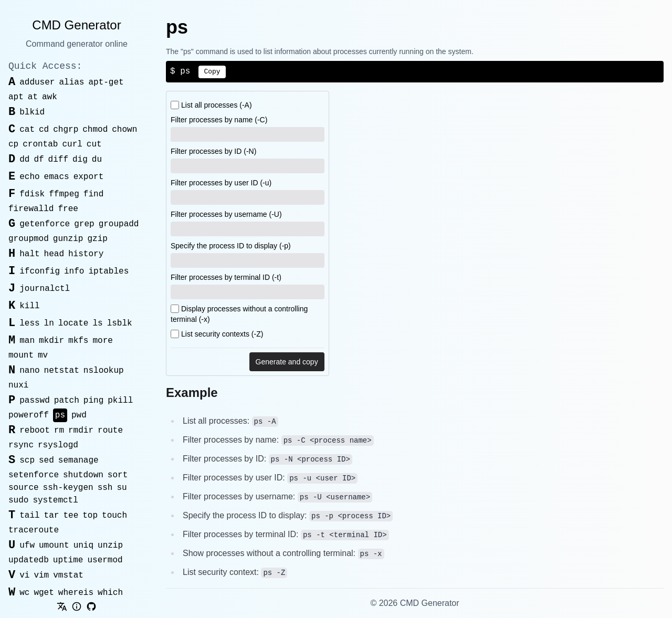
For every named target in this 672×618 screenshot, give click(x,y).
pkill (120, 401)
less (29, 323)
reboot (35, 431)
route (110, 431)
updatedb (29, 560)
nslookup (104, 371)
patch (67, 401)
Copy (212, 72)
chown (124, 130)
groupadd (119, 224)
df (39, 160)
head (54, 254)
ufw (27, 546)
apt (16, 97)
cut (94, 144)
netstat (62, 371)
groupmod (29, 239)
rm (59, 431)
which (110, 593)
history (86, 254)
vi (24, 575)
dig (80, 160)
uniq (83, 546)
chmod (95, 130)
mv (43, 355)
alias (71, 82)
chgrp (66, 130)
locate (73, 323)
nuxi (18, 385)
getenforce (45, 224)
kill (29, 306)
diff (58, 160)
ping (93, 401)
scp (27, 460)
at (33, 97)
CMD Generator (76, 25)
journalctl (45, 289)
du (97, 160)
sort (118, 475)
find (93, 194)
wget (44, 593)
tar (52, 516)
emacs (57, 177)
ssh (105, 488)
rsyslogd (58, 445)
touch (114, 516)
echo (29, 177)
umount (54, 546)
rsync (21, 445)
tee (71, 516)
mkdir (51, 341)
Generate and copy (287, 362)
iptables (108, 271)
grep (84, 224)
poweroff (29, 415)
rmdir (81, 431)
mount (21, 355)
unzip (110, 546)
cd (44, 130)
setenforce (34, 475)
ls (97, 323)
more (102, 341)
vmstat (68, 575)
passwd (35, 401)
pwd (79, 415)
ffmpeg (64, 194)
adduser (37, 82)
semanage (78, 460)
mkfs (78, 341)
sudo (18, 500)
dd (24, 160)
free (68, 209)
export (89, 177)
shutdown (83, 475)
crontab (40, 144)
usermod (105, 560)
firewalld (31, 209)
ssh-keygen (68, 488)
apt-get (106, 82)
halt (29, 254)
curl (72, 144)
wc (24, 593)
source (24, 488)
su (122, 488)
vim (41, 575)
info (74, 271)
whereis (76, 593)
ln (49, 323)
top (90, 516)
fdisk (32, 194)
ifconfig (40, 271)
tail (29, 516)
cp (13, 144)
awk (50, 97)
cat (27, 130)
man (27, 341)
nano (29, 371)
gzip (97, 239)
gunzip (68, 239)
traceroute (34, 530)
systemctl (55, 500)
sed (46, 460)
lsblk (120, 323)
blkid (32, 112)
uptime (68, 560)
